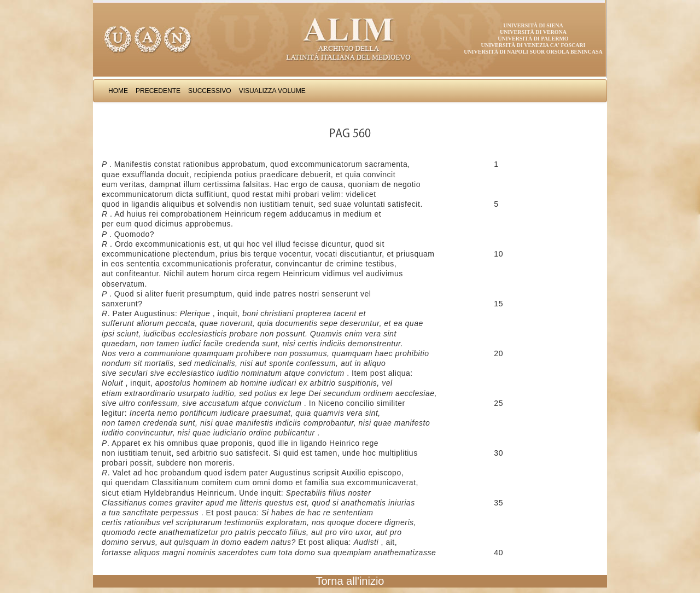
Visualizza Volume (272, 91)
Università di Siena (533, 25)
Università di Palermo (533, 39)
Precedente (158, 91)
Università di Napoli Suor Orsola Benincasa (533, 52)
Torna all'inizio (350, 581)
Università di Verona (533, 32)
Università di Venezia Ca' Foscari (533, 45)
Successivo (210, 91)
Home (118, 91)
